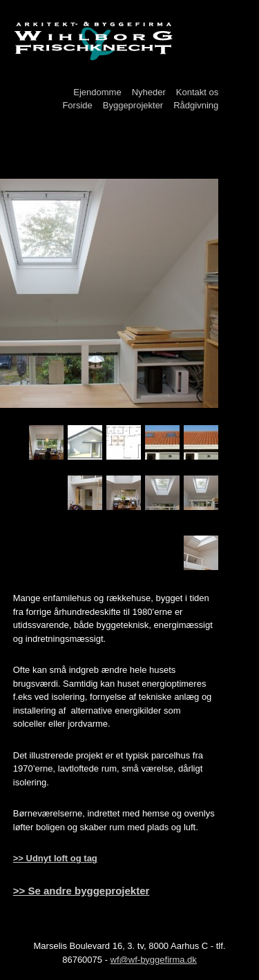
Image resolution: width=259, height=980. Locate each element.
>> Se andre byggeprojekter (81, 891)
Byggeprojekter (133, 105)
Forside (77, 105)
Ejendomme (97, 92)
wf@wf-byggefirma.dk (154, 960)
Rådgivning (196, 105)
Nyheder (149, 92)
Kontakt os (197, 92)
